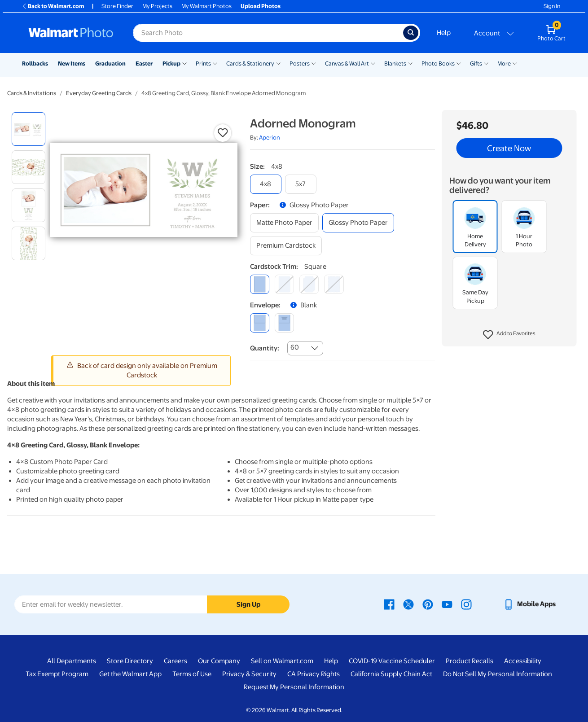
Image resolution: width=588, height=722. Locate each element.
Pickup (171, 63)
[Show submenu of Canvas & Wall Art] (373, 63)
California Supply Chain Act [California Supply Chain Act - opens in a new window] (391, 674)
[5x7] (301, 184)
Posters (300, 63)
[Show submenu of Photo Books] (459, 63)
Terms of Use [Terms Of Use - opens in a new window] (192, 674)
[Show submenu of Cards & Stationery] (278, 63)
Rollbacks (35, 63)
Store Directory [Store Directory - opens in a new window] (130, 661)
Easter (144, 63)
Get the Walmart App (130, 674)
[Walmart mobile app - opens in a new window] (529, 604)
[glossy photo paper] (358, 223)
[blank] (260, 323)
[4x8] (266, 184)
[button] (509, 335)
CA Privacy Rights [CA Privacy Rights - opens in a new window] (314, 674)
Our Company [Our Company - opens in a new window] (219, 661)
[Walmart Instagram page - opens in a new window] (466, 604)
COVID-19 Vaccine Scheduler (392, 661)
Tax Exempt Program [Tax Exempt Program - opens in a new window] (57, 674)
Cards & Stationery (250, 63)
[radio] (29, 129)
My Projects (157, 6)
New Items (72, 63)
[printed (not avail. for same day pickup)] (284, 323)
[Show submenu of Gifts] (486, 63)
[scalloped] (334, 284)
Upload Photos (261, 6)
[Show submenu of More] (515, 63)
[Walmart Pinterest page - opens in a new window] (428, 604)
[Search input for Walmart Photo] (268, 33)
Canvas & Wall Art (347, 63)
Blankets (395, 63)
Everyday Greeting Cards (99, 93)
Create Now (509, 148)
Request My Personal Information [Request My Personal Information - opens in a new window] (294, 687)
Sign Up (248, 604)
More (504, 63)
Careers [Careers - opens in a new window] (176, 661)
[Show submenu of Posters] (314, 63)
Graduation (110, 63)
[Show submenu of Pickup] (184, 63)
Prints (203, 63)
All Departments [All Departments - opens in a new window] (72, 661)
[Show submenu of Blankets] (410, 63)
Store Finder (117, 6)
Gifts (476, 63)
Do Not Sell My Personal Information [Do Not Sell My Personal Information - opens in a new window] (498, 674)
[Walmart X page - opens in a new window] (408, 604)
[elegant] (309, 284)
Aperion (270, 138)
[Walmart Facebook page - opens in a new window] (389, 604)
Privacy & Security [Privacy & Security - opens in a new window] (249, 674)
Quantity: (265, 348)
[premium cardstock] (286, 246)
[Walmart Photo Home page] (71, 33)
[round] (284, 284)
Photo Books (438, 63)
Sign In (552, 6)
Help (444, 33)
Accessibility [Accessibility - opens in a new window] (523, 661)
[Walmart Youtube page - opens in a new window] (447, 604)
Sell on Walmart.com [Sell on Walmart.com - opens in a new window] (282, 661)
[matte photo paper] (284, 223)
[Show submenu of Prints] (215, 63)
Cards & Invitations (32, 93)
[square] (260, 284)
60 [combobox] (295, 347)
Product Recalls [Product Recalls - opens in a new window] (470, 661)
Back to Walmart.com (53, 6)
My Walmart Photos (206, 6)
